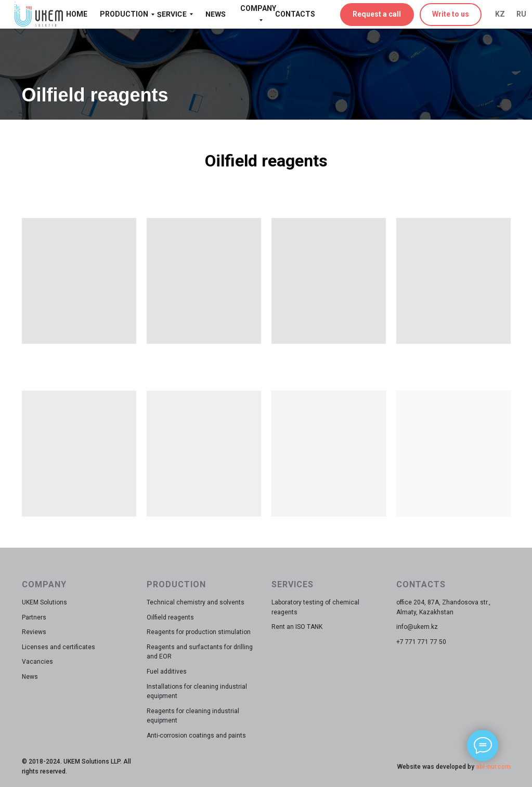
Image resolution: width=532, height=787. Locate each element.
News (30, 677)
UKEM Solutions (44, 602)
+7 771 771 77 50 (421, 642)
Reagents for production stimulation (199, 632)
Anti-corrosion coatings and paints (196, 736)
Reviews (34, 632)
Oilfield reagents (170, 617)
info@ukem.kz (417, 627)
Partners (34, 617)
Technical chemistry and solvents (196, 602)
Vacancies (37, 662)
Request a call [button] (377, 14)
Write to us (451, 14)
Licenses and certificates (59, 647)
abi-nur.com (492, 767)
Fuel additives (167, 672)
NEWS (215, 14)
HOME (77, 14)
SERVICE (171, 14)
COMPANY (258, 8)
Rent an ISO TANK (297, 627)
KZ (500, 14)
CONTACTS (295, 14)
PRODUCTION (124, 14)
